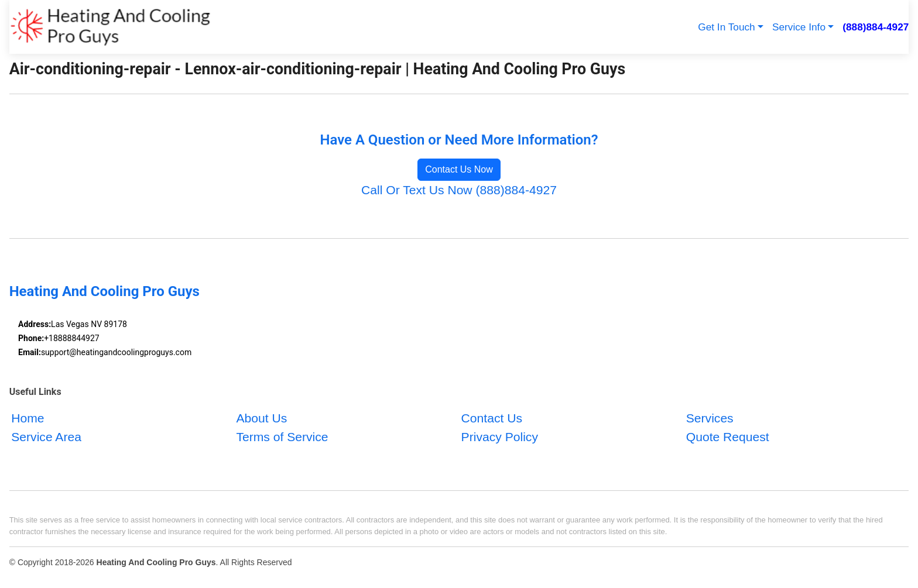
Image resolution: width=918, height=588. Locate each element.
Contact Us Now (459, 169)
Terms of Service (282, 437)
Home (28, 418)
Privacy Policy (500, 437)
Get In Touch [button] (726, 27)
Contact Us (492, 418)
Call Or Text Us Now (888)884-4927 (459, 190)
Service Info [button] (799, 27)
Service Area (46, 437)
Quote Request (728, 437)
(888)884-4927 (876, 27)
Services (710, 418)
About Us (261, 418)
